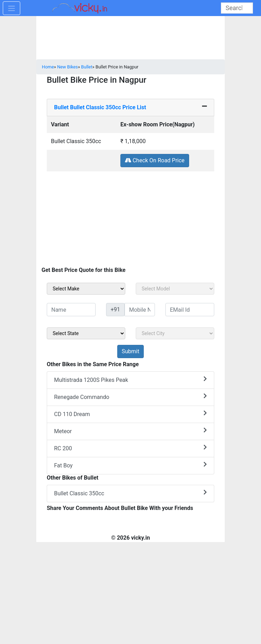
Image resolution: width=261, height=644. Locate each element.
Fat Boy (130, 465)
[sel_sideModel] (175, 289)
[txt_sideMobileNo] (140, 310)
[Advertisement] (130, 221)
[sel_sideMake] (86, 289)
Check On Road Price (155, 160)
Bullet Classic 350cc (130, 493)
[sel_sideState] (86, 333)
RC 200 (130, 448)
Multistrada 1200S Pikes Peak (130, 380)
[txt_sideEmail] (190, 310)
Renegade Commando (130, 397)
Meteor (130, 431)
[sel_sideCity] (175, 333)
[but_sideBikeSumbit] (130, 351)
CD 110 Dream (130, 414)
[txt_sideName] (71, 310)
